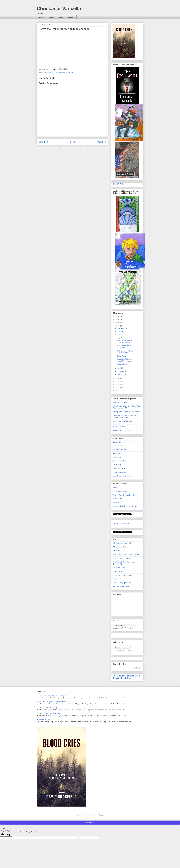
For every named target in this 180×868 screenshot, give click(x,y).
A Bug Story (117, 499)
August (120, 332)
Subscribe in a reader (121, 523)
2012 (118, 391)
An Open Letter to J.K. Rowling (47, 708)
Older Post (102, 142)
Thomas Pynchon (119, 450)
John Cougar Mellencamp (122, 476)
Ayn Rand (117, 453)
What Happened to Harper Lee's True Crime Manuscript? (127, 407)
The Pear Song (119, 571)
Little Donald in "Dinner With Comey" (125, 352)
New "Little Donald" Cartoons (124, 347)
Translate (128, 628)
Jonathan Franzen (120, 472)
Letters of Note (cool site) (122, 558)
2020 (118, 317)
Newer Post (43, 142)
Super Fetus (122, 356)
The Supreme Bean (120, 491)
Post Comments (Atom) (77, 148)
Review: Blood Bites (43, 720)
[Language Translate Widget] (125, 626)
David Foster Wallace (121, 461)
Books (51, 17)
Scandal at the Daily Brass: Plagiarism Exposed (52, 702)
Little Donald (58, 72)
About (61, 17)
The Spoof (117, 579)
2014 (118, 385)
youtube (71, 72)
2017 (118, 326)
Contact (71, 17)
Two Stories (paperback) (122, 583)
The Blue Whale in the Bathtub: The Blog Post (52, 696)
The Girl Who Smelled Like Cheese (126, 495)
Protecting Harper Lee (121, 402)
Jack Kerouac (118, 446)
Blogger (101, 815)
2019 (118, 320)
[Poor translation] (8, 835)
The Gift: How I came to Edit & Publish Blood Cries (127, 677)
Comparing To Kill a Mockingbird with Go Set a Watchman (126, 416)
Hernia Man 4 (122, 364)
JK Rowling (117, 465)
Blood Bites (117, 502)
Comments (119, 651)
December (121, 329)
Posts (117, 647)
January (121, 374)
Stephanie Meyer (119, 468)
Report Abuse (119, 184)
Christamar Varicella (59, 8)
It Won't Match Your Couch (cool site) (126, 554)
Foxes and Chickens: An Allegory (125, 506)
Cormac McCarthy (120, 442)
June (120, 335)
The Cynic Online (119, 568)
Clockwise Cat (118, 551)
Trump (65, 72)
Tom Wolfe (117, 457)
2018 (118, 323)
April (119, 368)
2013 (118, 388)
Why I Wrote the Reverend (123, 421)
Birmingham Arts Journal (122, 543)
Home (41, 17)
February (121, 371)
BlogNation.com (90, 823)
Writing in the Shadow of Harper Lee (126, 412)
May (119, 338)
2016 (118, 378)
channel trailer (49, 72)
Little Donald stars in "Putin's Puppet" (124, 342)
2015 (118, 381)
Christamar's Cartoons (121, 547)
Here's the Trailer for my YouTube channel (126, 360)
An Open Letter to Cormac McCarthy (49, 714)
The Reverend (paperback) (123, 575)
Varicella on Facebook (121, 586)
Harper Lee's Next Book (122, 431)
